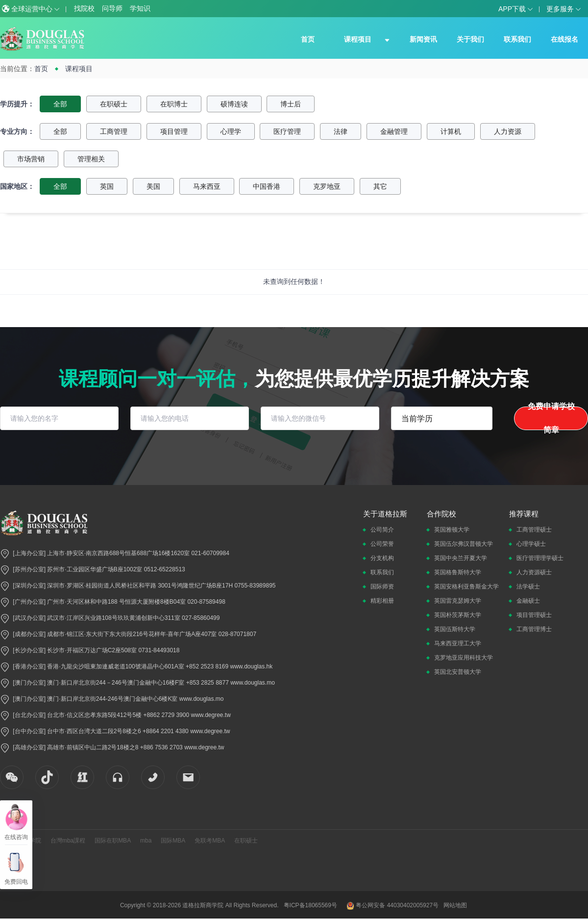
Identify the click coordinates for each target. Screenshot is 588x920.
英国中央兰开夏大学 (461, 558)
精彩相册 (382, 601)
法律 (341, 131)
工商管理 (114, 131)
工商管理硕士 (534, 530)
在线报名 (564, 39)
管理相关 (91, 159)
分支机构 (382, 558)
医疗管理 (287, 131)
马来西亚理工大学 (458, 643)
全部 (60, 104)
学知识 (140, 8)
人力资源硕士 (534, 572)
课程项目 (358, 39)
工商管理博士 (534, 629)
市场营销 (31, 159)
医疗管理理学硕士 (540, 558)
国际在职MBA (113, 841)
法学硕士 (528, 587)
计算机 (451, 131)
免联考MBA (210, 841)
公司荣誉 (382, 544)
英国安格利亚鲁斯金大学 (466, 587)
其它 (380, 186)
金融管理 (394, 131)
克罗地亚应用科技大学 (464, 658)
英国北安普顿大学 (458, 672)
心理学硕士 (531, 544)
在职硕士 (114, 104)
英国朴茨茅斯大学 (458, 615)
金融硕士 (528, 601)
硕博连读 (234, 104)
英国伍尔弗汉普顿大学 (464, 544)
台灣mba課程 (68, 841)
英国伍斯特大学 (455, 629)
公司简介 (382, 530)
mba (146, 841)
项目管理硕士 (534, 615)
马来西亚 (207, 186)
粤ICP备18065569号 (310, 905)
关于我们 (470, 39)
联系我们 (517, 39)
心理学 (231, 131)
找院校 (84, 8)
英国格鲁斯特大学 (458, 572)
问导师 (112, 8)
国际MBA (173, 841)
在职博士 (174, 104)
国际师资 (382, 587)
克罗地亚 (327, 186)
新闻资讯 (423, 39)
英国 (107, 186)
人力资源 (508, 131)
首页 (308, 39)
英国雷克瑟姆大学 (458, 601)
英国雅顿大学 (452, 530)
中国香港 (267, 186)
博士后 (291, 104)
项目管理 (174, 131)
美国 (153, 186)
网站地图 (455, 905)
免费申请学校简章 (551, 418)
